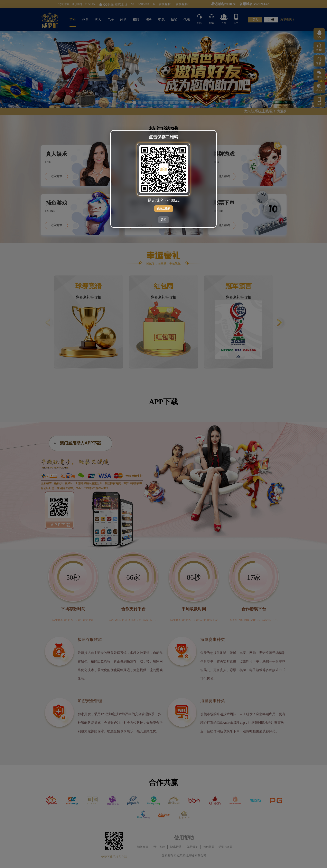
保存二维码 (164, 209)
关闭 (163, 220)
